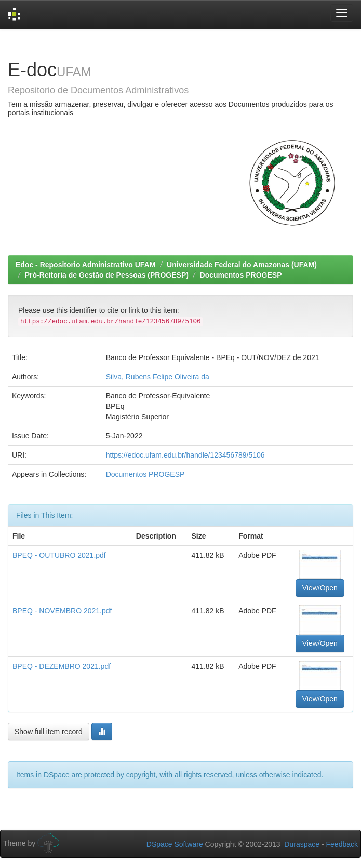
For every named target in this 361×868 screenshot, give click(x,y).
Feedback (342, 844)
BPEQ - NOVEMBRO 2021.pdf (62, 611)
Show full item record (49, 732)
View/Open (320, 588)
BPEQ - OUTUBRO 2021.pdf (59, 555)
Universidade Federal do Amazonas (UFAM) (242, 265)
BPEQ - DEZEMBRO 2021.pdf (62, 666)
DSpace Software (175, 844)
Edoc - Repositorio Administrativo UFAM (85, 265)
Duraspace (302, 844)
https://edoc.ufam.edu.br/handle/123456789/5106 (185, 455)
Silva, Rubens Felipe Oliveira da (158, 377)
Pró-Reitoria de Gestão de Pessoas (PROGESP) (107, 275)
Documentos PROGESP (241, 275)
